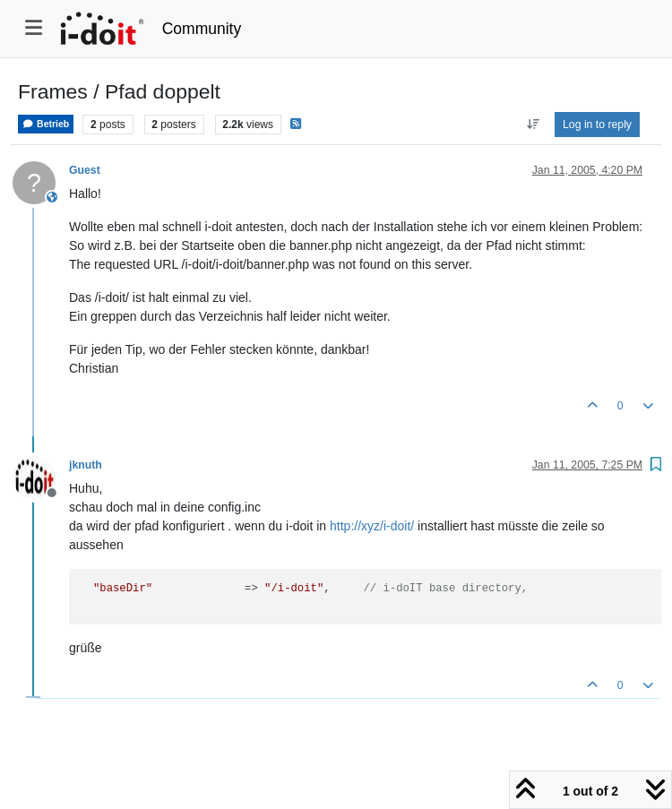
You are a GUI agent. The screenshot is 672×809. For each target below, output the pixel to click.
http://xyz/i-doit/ (372, 526)
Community (202, 29)
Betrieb (46, 124)
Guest (85, 170)
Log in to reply (597, 125)
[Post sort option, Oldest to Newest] (533, 125)
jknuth (86, 465)
